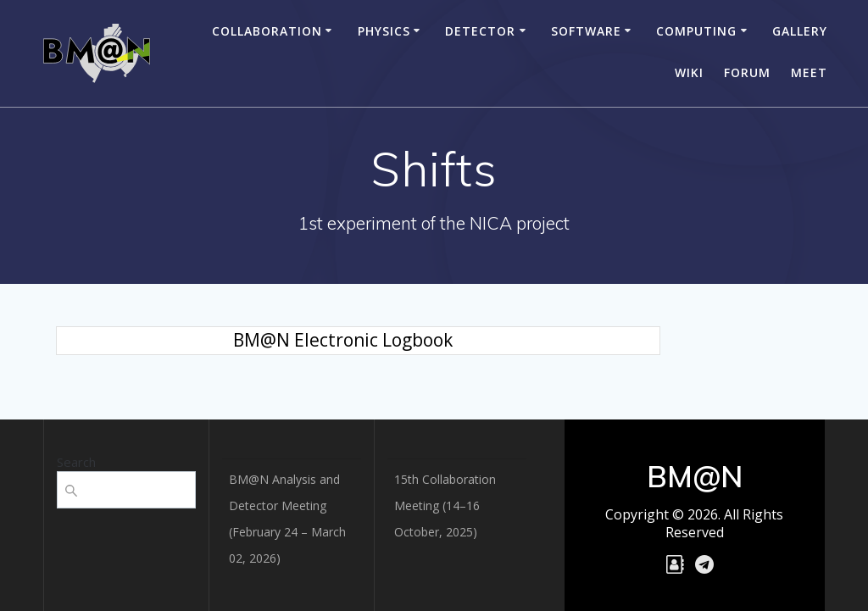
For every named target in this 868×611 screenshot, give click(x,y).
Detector (480, 31)
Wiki (689, 72)
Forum (747, 72)
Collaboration (267, 31)
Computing (696, 31)
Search (76, 462)
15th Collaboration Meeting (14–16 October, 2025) (445, 505)
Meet (809, 72)
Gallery (800, 31)
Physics (384, 31)
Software (586, 31)
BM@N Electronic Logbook (343, 340)
